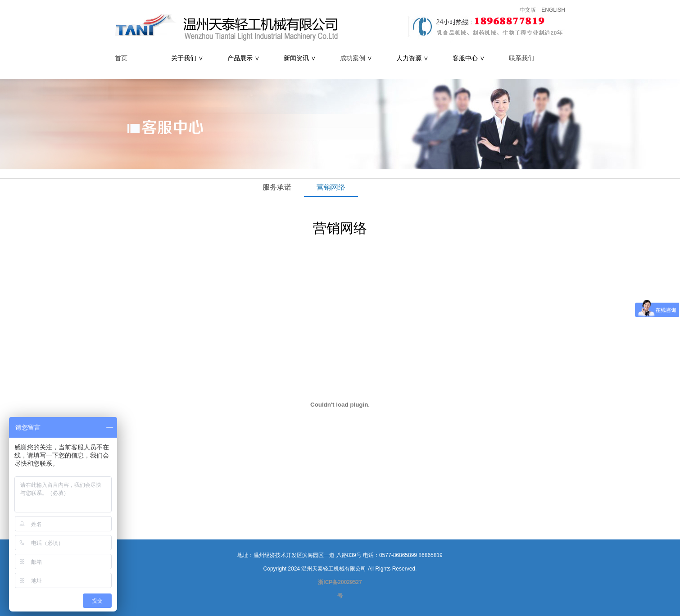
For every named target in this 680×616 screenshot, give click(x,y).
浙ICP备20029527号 (340, 589)
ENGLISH (553, 10)
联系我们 (521, 58)
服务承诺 (277, 187)
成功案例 (353, 58)
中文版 (528, 10)
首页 (121, 58)
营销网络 (331, 187)
